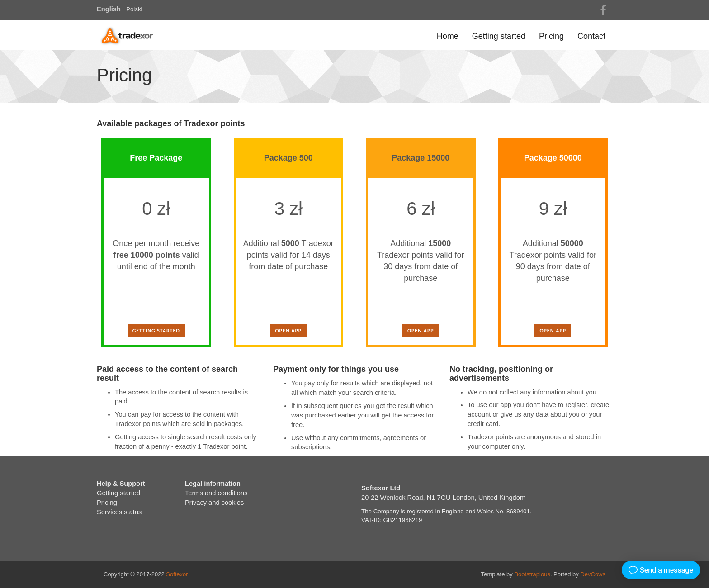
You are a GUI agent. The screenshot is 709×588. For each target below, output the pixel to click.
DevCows (593, 574)
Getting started (499, 36)
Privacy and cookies (214, 503)
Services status (119, 512)
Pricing (551, 36)
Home (448, 36)
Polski (134, 9)
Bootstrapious (532, 574)
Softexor (177, 574)
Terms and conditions (216, 493)
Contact (591, 36)
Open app (288, 331)
